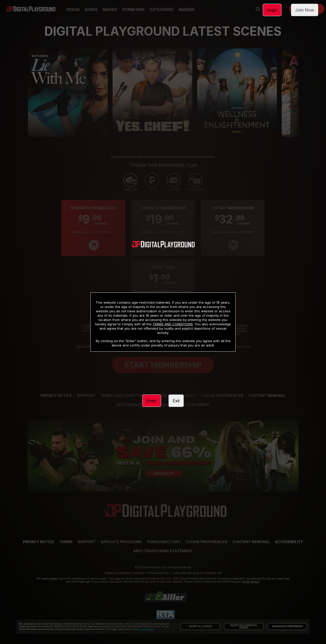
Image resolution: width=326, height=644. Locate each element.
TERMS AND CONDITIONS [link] (173, 324)
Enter (152, 401)
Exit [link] (176, 401)
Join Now (305, 10)
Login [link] (272, 10)
